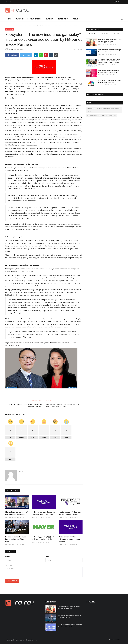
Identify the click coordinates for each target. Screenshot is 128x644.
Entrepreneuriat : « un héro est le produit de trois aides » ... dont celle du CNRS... (62, 405)
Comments (11, 551)
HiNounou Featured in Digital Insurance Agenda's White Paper (16, 539)
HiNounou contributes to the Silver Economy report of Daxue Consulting (25, 405)
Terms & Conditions (115, 640)
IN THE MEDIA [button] (64, 19)
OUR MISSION (19, 19)
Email (47, 556)
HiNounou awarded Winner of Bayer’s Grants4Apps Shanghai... (110, 41)
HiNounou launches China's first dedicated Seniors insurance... (44, 513)
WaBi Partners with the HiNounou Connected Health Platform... (69, 539)
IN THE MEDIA (14, 25)
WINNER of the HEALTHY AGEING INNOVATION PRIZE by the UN (104, 110)
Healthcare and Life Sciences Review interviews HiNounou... (70, 513)
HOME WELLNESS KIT (35, 19)
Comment (9, 565)
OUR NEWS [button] (50, 19)
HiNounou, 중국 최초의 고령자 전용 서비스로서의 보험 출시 (43, 538)
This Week (92, 34)
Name (7, 556)
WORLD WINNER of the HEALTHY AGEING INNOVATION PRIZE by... (109, 61)
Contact (9, 2)
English (118, 2)
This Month (104, 34)
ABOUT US (77, 19)
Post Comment (12, 580)
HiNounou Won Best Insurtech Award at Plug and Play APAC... (70, 616)
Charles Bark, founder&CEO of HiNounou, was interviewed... (16, 513)
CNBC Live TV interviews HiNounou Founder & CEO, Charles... (110, 81)
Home (9, 19)
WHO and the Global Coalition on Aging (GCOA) (101, 116)
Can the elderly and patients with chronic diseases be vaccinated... (70, 626)
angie (9, 49)
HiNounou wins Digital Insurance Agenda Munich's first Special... (109, 71)
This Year (117, 34)
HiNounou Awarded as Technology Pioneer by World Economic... (109, 51)
